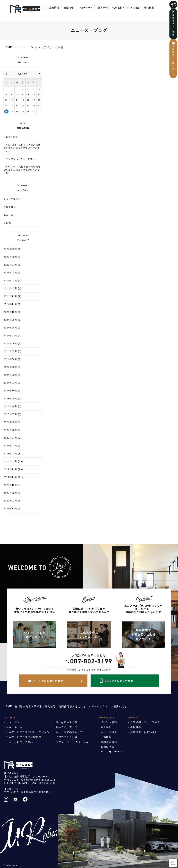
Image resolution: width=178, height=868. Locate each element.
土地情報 (54, 8)
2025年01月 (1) (13, 288)
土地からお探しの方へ (20, 742)
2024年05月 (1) (13, 351)
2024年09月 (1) (13, 320)
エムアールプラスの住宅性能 (24, 737)
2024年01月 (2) (13, 383)
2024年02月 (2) (13, 375)
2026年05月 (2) (13, 257)
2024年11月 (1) (13, 304)
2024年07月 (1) (13, 336)
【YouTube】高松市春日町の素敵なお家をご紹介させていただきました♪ (22, 170)
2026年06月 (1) (13, 249)
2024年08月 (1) (13, 328)
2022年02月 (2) (13, 493)
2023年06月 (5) (13, 422)
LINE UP (39, 8)
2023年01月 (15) (13, 461)
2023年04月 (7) (13, 438)
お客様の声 (107, 747)
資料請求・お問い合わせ (145, 732)
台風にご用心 (11, 137)
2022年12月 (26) (13, 469)
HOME (26, 8)
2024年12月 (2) (13, 296)
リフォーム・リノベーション (73, 742)
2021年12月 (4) (13, 509)
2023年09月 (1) (13, 399)
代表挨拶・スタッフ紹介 (126, 8)
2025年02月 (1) (13, 281)
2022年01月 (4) (13, 501)
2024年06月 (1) (13, 344)
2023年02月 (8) (13, 454)
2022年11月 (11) (13, 477)
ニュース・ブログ (112, 752)
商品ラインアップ (67, 727)
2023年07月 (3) (13, 414)
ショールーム (86, 8)
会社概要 (149, 8)
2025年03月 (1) (13, 273)
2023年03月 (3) (13, 446)
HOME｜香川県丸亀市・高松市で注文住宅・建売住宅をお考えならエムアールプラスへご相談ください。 (68, 706)
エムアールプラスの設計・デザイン (28, 732)
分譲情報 (69, 8)
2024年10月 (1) (13, 312)
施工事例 (103, 8)
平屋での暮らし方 (67, 737)
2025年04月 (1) (13, 265)
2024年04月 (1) (13, 359)
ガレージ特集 (109, 732)
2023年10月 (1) (13, 391)
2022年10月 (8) (13, 485)
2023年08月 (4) (13, 406)
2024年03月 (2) (13, 367)
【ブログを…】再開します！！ (21, 159)
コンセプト (13, 722)
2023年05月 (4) (13, 430)
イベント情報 (109, 722)
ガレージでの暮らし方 (69, 732)
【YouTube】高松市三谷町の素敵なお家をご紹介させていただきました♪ (22, 148)
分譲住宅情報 (109, 742)
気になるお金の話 (67, 722)
